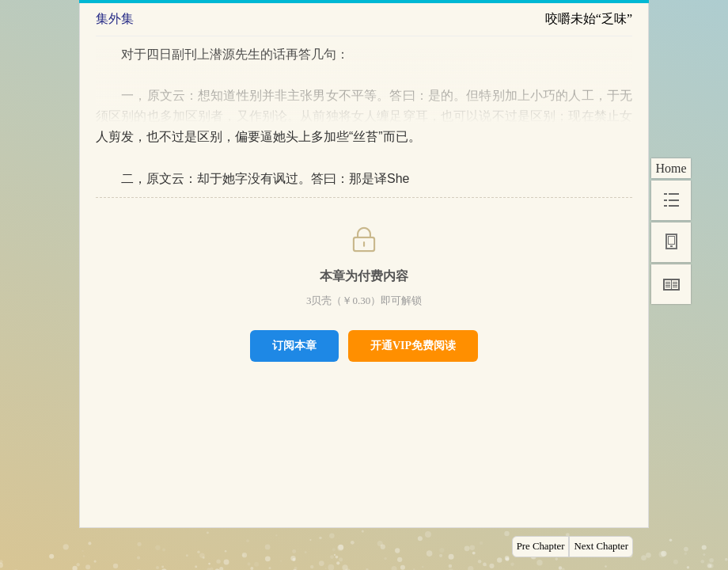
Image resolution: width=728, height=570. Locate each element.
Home (671, 168)
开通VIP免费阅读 (413, 345)
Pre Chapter (541, 546)
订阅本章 (294, 345)
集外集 (115, 19)
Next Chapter (601, 546)
